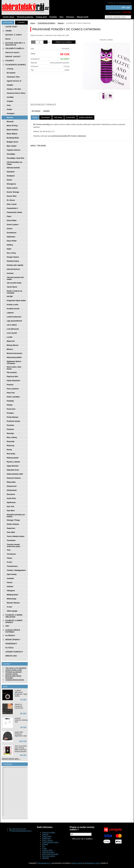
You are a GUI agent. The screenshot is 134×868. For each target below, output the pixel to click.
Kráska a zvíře (12, 305)
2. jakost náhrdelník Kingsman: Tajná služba (21, 693)
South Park (11, 498)
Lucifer (10, 337)
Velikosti (45, 834)
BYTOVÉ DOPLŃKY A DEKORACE (15, 44)
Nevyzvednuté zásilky (50, 854)
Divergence (11, 184)
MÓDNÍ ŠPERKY (13, 640)
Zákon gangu (12, 611)
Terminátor (11, 540)
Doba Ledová (12, 188)
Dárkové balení (12, 52)
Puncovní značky (49, 856)
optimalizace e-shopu (92, 863)
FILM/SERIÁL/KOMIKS (16, 65)
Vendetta (10, 578)
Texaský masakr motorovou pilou (14, 545)
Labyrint (10, 313)
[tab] (35, 117)
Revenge (10, 433)
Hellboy (10, 245)
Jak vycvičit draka (14, 283)
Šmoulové (11, 494)
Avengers (11, 113)
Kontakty (53, 17)
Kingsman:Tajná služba (16, 300)
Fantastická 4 (12, 208)
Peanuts (10, 385)
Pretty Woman (12, 417)
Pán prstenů (12, 372)
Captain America (13, 150)
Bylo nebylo (12, 146)
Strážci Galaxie (13, 524)
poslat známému (86, 117)
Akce (61, 17)
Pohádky (10, 401)
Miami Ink (11, 341)
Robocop (10, 446)
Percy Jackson (13, 389)
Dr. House (11, 200)
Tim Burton (11, 554)
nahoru (33, 145)
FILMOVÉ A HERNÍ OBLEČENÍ (14, 616)
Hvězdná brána (13, 261)
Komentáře (71, 117)
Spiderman (11, 502)
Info (44, 846)
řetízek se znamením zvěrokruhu (19, 706)
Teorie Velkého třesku (16, 536)
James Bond (12, 287)
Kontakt (45, 844)
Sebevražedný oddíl (15, 474)
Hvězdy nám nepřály (15, 265)
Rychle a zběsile (13, 462)
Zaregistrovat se (125, 3)
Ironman (10, 273)
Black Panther (12, 130)
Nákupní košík (83, 17)
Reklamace (46, 838)
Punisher (10, 425)
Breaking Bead (13, 138)
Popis (35, 117)
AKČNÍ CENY (11, 27)
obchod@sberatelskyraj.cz (20, 831)
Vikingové (11, 591)
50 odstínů (11, 73)
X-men (9, 607)
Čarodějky (11, 154)
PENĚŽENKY (11, 644)
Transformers (12, 566)
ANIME (9, 31)
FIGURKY (10, 61)
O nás (44, 848)
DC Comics (36, 111)
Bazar (8, 39)
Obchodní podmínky (25, 17)
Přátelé (10, 405)
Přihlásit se (112, 3)
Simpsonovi (12, 486)
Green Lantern (13, 225)
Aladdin (10, 85)
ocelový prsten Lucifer (14, 670)
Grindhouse (12, 233)
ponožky (46, 111)
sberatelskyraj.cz (44, 863)
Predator (10, 413)
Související (46, 117)
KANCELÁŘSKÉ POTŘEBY (13, 631)
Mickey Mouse (13, 345)
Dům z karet (12, 204)
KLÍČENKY (10, 636)
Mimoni (10, 349)
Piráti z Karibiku (13, 397)
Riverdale (11, 441)
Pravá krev (11, 409)
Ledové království (14, 317)
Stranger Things (13, 520)
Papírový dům (12, 376)
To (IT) (9, 562)
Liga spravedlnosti (14, 321)
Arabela (10, 101)
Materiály (46, 858)
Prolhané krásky (13, 421)
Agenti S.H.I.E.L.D (14, 81)
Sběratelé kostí (13, 470)
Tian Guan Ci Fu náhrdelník (16, 668)
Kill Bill (10, 296)
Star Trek (10, 506)
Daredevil (11, 172)
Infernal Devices (13, 269)
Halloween (11, 237)
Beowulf (10, 122)
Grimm (10, 229)
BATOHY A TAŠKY (14, 35)
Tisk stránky (42, 145)
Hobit (9, 249)
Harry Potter (12, 241)
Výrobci (21, 22)
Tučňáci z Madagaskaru (16, 570)
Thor (9, 550)
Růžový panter (13, 458)
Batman (10, 117)
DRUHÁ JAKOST (13, 57)
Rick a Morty (12, 437)
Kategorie (8, 22)
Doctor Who (12, 196)
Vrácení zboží (47, 850)
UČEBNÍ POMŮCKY (14, 652)
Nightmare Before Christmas (14, 362)
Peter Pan (11, 393)
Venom (10, 582)
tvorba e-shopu (77, 863)
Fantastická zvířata (14, 212)
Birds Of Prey (12, 126)
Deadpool (11, 176)
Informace (70, 17)
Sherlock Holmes (14, 478)
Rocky (9, 450)
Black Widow (12, 134)
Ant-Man (10, 97)
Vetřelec (10, 587)
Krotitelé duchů (13, 309)
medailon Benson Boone (15, 680)
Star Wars (11, 511)
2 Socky (10, 69)
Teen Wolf (11, 532)
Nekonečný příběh (14, 357)
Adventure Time (13, 77)
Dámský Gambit (13, 168)
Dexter (9, 180)
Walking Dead (12, 595)
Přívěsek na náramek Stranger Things (14, 673)
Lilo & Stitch (12, 325)
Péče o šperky (48, 840)
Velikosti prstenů (48, 852)
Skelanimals (12, 490)
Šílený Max (11, 482)
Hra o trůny (11, 253)
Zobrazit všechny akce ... (11, 759)
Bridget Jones (12, 142)
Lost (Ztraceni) (13, 329)
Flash (9, 216)
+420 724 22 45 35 (18, 829)
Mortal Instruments (14, 353)
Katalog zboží (41, 17)
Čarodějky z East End (15, 158)
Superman (11, 528)
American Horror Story (16, 93)
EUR (128, 8)
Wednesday (12, 599)
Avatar (9, 109)
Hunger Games (13, 257)
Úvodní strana (9, 17)
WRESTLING (11, 656)
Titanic (10, 558)
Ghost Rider (12, 220)
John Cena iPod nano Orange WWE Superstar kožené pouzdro (21, 749)
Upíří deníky (12, 574)
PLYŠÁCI (10, 648)
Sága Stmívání (13, 466)
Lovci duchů (12, 333)
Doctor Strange (13, 192)
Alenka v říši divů (14, 89)
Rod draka (11, 454)
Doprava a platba (49, 832)
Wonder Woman (13, 603)
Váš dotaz (58, 117)
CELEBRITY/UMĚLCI (15, 48)
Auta (9, 105)
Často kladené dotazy (50, 842)
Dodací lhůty (47, 836)
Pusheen (10, 429)
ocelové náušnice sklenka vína (21, 720)
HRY (7, 626)
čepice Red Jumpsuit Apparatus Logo (21, 734)
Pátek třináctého (13, 381)
